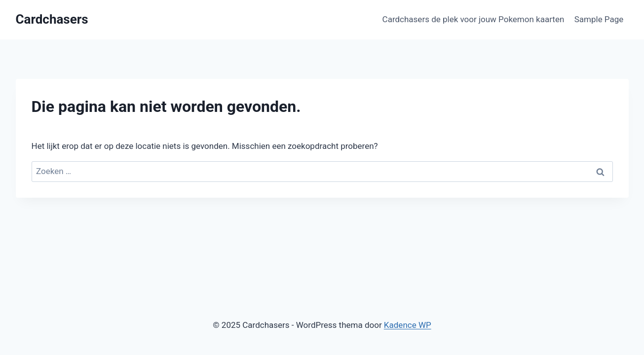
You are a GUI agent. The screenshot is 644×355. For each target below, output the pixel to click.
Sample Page (599, 19)
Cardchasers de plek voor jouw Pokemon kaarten (474, 19)
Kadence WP (408, 325)
